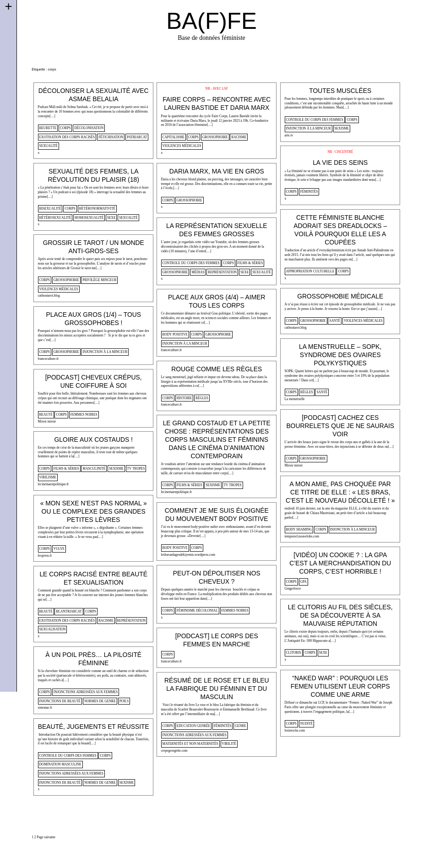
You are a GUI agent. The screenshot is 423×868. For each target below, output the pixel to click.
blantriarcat (69, 611)
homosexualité (89, 218)
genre (241, 726)
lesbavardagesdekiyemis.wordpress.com (188, 555)
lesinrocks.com (295, 730)
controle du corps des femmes (315, 120)
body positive (175, 334)
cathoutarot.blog (49, 296)
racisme (239, 137)
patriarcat (137, 137)
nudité (306, 724)
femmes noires (84, 415)
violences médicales (182, 146)
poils (124, 701)
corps (65, 128)
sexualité (49, 146)
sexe (111, 218)
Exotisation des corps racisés (67, 137)
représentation (222, 272)
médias (198, 272)
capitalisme (174, 137)
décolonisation (89, 128)
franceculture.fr (172, 350)
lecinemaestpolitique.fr (177, 492)
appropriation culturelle (310, 271)
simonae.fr (45, 708)
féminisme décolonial (197, 610)
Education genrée (193, 726)
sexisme (342, 128)
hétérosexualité (55, 218)
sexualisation (53, 629)
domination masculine (60, 764)
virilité (229, 744)
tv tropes (233, 485)
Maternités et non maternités (190, 744)
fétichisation (111, 137)
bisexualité (50, 209)
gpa (304, 582)
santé (335, 321)
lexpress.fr (45, 556)
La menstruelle (295, 399)
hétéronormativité (97, 209)
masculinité (94, 469)
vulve (59, 549)
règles (307, 392)
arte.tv (289, 135)
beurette (48, 128)
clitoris (294, 653)
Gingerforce (293, 589)
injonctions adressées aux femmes (86, 692)
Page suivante (46, 837)
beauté (46, 415)
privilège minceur (99, 280)
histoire (184, 398)
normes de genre (100, 701)
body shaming (299, 529)
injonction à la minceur (309, 128)
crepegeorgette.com (174, 751)
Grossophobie (215, 137)
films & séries (250, 263)
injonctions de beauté (60, 701)
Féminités (309, 192)
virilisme (48, 477)
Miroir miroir (47, 421)
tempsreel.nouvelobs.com (302, 536)
